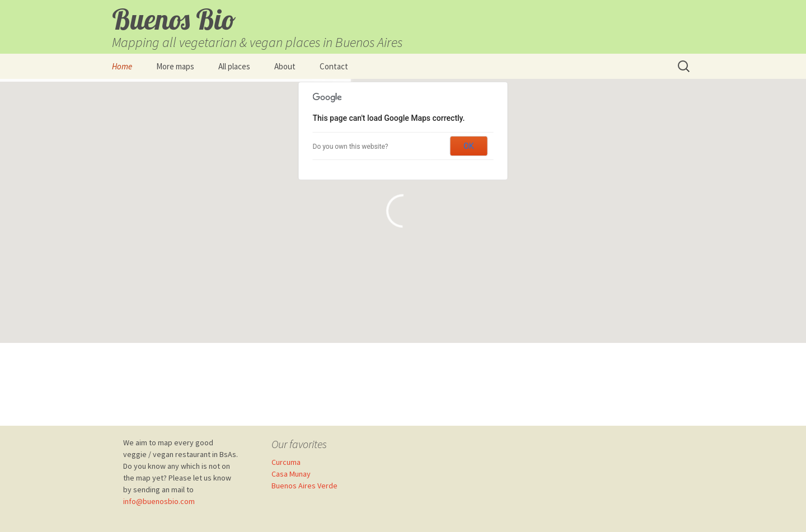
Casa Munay (291, 474)
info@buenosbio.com (159, 501)
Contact (334, 66)
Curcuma (286, 462)
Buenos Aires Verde (304, 486)
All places (234, 66)
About (285, 66)
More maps (175, 66)
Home (122, 66)
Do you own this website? (351, 147)
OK (468, 146)
